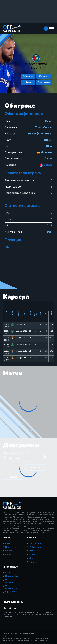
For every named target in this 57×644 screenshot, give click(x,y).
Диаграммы (44, 82)
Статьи (8, 555)
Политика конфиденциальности (14, 587)
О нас (8, 573)
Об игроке (28, 76)
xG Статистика (35, 547)
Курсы (8, 543)
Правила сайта (12, 576)
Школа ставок (35, 543)
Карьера (44, 76)
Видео (32, 555)
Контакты (33, 562)
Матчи (28, 82)
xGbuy (32, 558)
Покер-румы (11, 547)
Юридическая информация (11, 593)
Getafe (46, 165)
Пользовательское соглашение (13, 581)
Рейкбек (9, 551)
